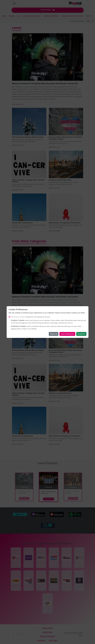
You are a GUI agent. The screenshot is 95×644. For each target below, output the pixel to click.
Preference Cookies (19, 326)
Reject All (54, 334)
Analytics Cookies (18, 320)
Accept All (81, 334)
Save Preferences (67, 334)
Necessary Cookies (18, 317)
